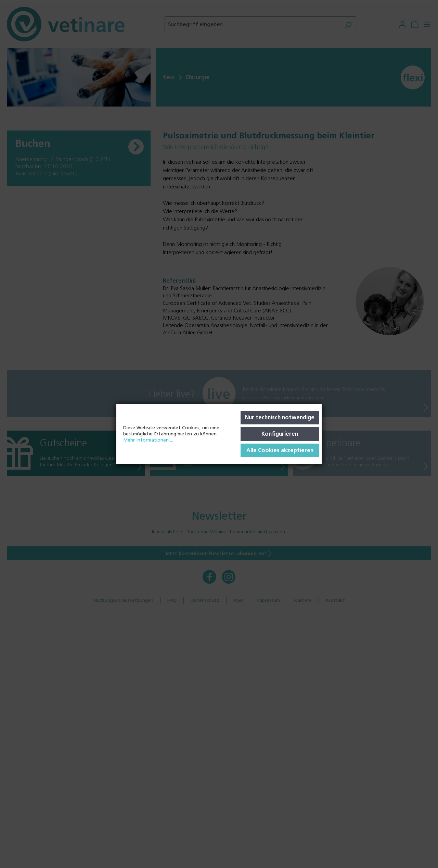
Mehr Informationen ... (148, 440)
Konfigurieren (280, 434)
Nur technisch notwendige (280, 417)
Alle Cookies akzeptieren (280, 450)
